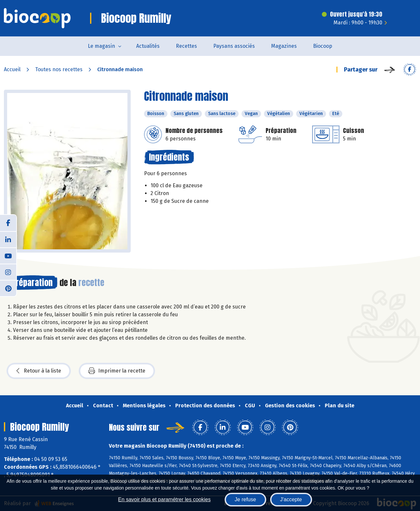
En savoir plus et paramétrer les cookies (164, 499)
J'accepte (291, 499)
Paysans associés (234, 46)
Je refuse (245, 499)
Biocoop (323, 46)
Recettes (186, 46)
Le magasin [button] (101, 46)
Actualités (148, 46)
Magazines (284, 46)
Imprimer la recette (117, 371)
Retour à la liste (39, 371)
